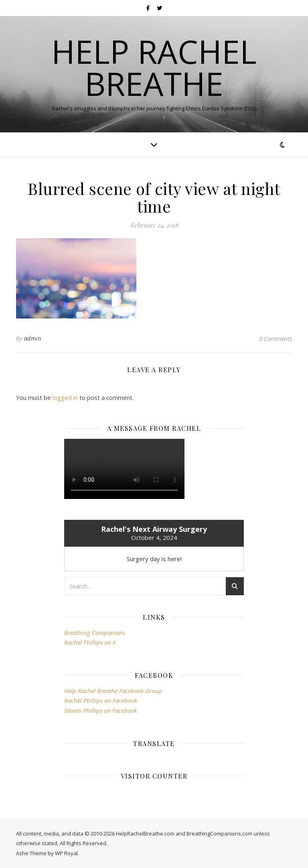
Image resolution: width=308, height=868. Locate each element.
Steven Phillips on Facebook (100, 710)
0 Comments (276, 339)
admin (33, 338)
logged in (65, 397)
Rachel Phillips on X (90, 642)
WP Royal (66, 853)
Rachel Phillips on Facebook (101, 700)
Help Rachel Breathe (154, 67)
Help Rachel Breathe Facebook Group (113, 691)
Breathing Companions (95, 633)
